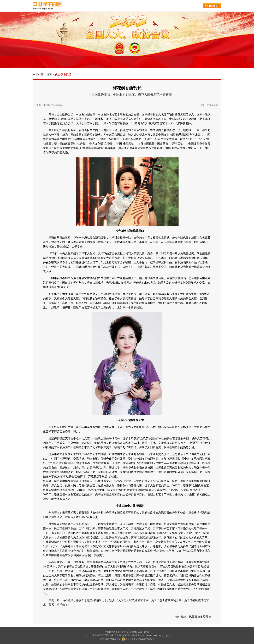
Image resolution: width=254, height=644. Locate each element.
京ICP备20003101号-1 (110, 639)
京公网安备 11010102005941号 (138, 639)
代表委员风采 (63, 75)
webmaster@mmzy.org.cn (158, 635)
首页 (49, 75)
